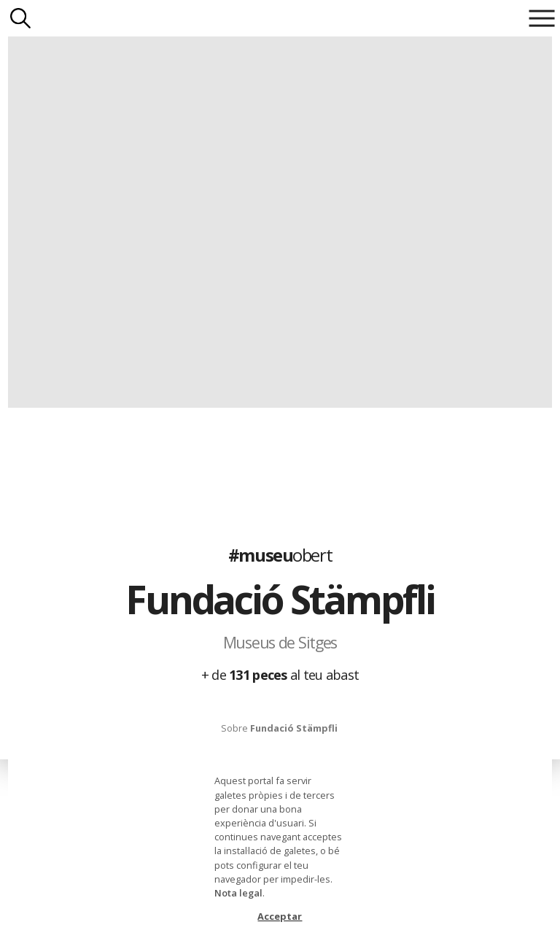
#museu (280, 555)
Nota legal (238, 893)
